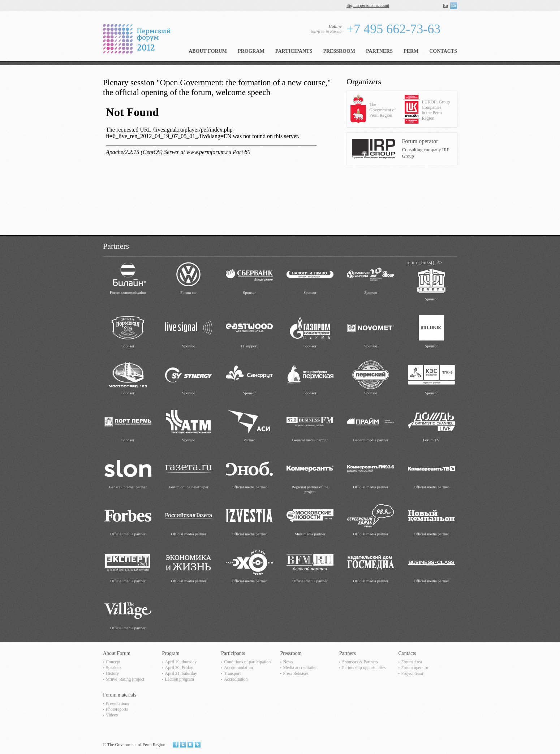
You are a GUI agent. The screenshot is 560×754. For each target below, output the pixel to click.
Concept (113, 662)
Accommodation (238, 668)
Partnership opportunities (364, 668)
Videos (112, 715)
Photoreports (117, 709)
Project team (412, 673)
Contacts (443, 51)
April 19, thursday (181, 662)
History (112, 673)
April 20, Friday (179, 668)
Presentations (117, 703)
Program (251, 51)
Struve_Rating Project (125, 679)
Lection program (180, 679)
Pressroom (339, 51)
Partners (379, 51)
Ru (445, 5)
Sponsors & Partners (360, 662)
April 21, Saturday (181, 673)
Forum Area (412, 662)
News (288, 662)
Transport (232, 673)
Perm (411, 51)
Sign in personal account (368, 5)
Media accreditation (301, 668)
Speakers (114, 668)
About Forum (208, 51)
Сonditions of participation (247, 662)
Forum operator (415, 668)
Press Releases (296, 673)
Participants (294, 51)
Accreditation (236, 679)
